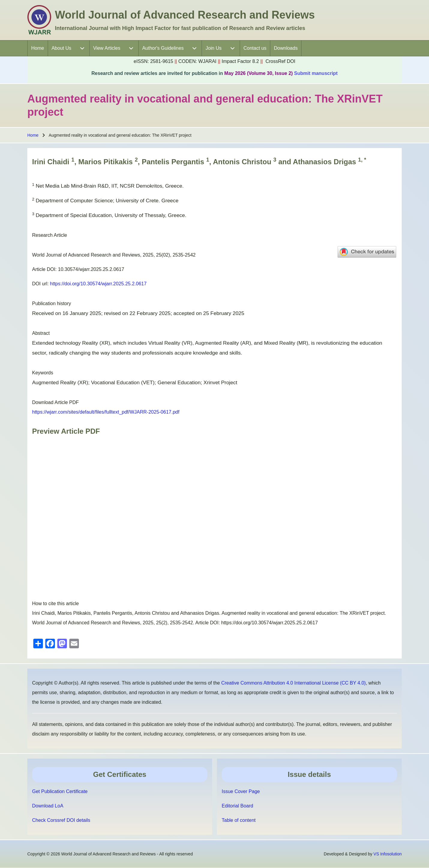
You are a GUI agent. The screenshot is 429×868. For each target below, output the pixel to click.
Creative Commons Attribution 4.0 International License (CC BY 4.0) (293, 683)
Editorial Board (237, 806)
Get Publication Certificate (60, 791)
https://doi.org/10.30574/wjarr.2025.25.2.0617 (98, 284)
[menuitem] (38, 48)
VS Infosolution (388, 854)
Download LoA (48, 806)
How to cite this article (55, 603)
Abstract (41, 333)
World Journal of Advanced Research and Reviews (185, 15)
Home (33, 135)
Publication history (52, 303)
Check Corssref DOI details (61, 820)
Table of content (239, 820)
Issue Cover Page (241, 791)
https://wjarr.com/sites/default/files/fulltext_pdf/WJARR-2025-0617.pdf (106, 412)
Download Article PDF (55, 402)
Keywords (43, 373)
